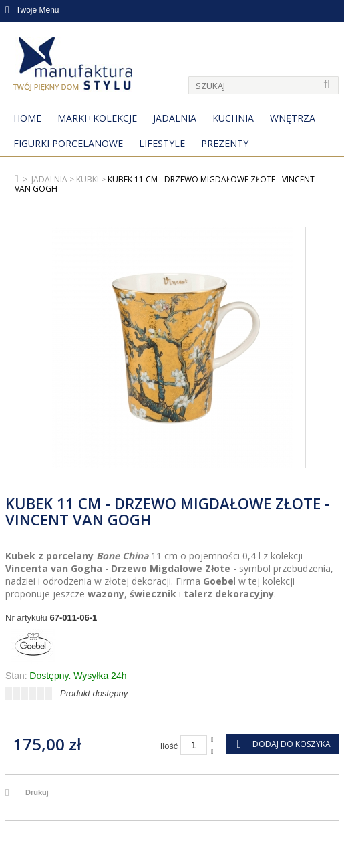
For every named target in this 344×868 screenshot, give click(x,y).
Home (27, 118)
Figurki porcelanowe (68, 143)
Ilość (169, 746)
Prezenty (225, 143)
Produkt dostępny (94, 693)
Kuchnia (233, 118)
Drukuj (37, 792)
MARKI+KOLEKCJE (97, 118)
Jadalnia (175, 118)
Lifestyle (162, 143)
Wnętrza (293, 118)
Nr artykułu (26, 618)
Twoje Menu (32, 10)
